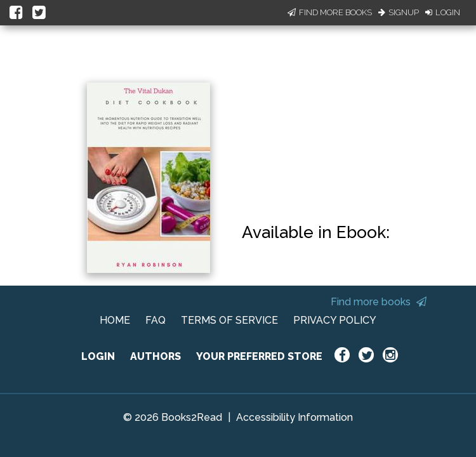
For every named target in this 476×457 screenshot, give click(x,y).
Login (443, 12)
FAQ (155, 320)
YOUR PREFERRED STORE (259, 356)
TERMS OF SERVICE (229, 320)
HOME (115, 320)
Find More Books (330, 12)
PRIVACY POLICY (335, 320)
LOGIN (98, 356)
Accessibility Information (294, 417)
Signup (399, 12)
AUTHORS (155, 356)
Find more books (379, 302)
